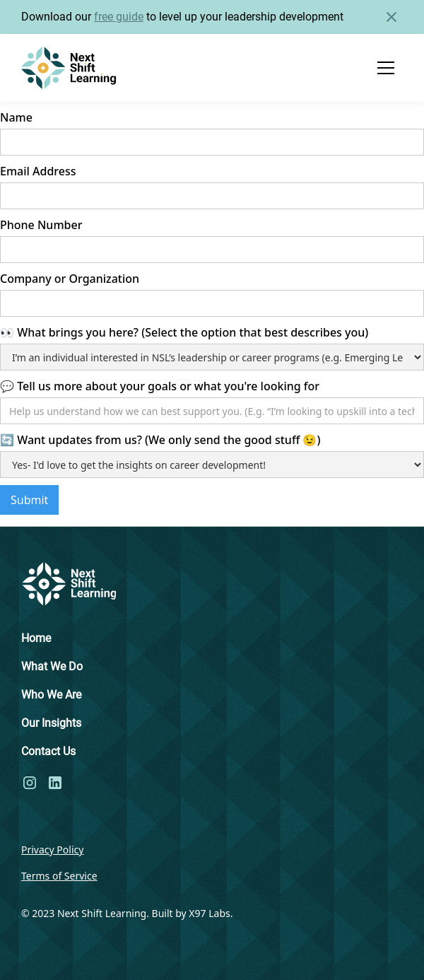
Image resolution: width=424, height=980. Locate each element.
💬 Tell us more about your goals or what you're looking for (160, 386)
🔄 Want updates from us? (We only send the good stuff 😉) (160, 440)
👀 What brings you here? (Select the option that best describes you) (184, 332)
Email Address (38, 171)
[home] (69, 68)
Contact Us (48, 751)
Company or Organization (70, 279)
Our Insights (51, 723)
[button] (386, 68)
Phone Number (41, 225)
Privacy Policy (52, 850)
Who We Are (51, 695)
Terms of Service (59, 876)
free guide (119, 17)
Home (36, 638)
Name (16, 117)
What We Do (52, 666)
